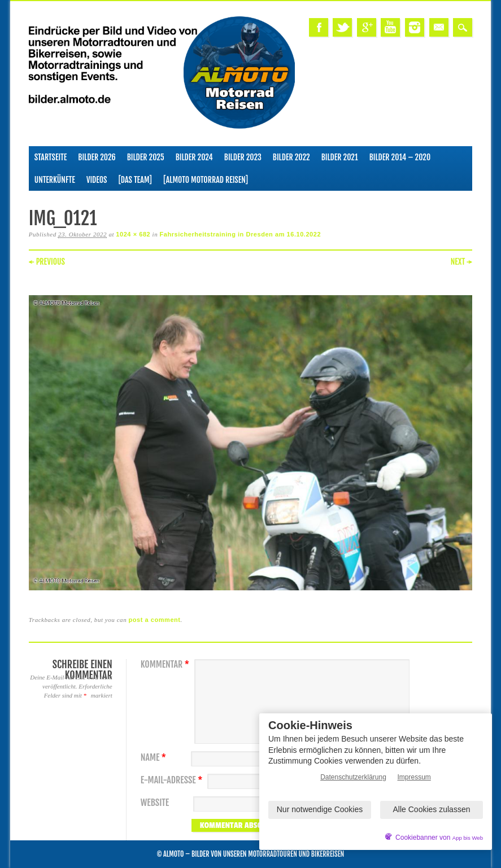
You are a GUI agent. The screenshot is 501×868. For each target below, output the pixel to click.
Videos (97, 180)
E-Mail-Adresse (173, 780)
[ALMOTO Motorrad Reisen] (206, 180)
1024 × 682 (133, 234)
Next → (462, 262)
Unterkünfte (55, 180)
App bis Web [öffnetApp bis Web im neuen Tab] (468, 838)
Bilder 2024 (194, 157)
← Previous (47, 262)
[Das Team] (135, 180)
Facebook (319, 27)
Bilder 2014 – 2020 (400, 157)
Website (155, 803)
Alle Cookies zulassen (432, 809)
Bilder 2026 (97, 157)
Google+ (367, 27)
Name (155, 758)
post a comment (155, 620)
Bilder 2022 (291, 157)
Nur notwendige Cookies (320, 809)
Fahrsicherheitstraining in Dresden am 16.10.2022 (241, 234)
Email (439, 27)
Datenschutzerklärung (353, 777)
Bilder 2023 (243, 157)
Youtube (390, 27)
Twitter (342, 27)
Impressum (414, 777)
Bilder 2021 (340, 157)
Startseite (51, 157)
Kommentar (166, 665)
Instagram (415, 27)
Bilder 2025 (146, 157)
